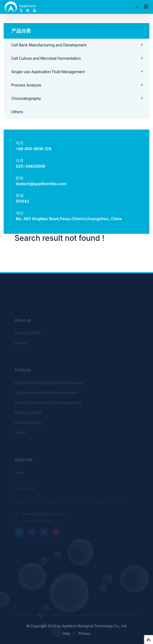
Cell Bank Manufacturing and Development (49, 45)
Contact (21, 344)
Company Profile (28, 334)
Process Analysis (26, 85)
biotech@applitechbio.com (41, 184)
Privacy (84, 633)
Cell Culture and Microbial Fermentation (46, 58)
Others (17, 112)
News (19, 473)
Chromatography (26, 98)
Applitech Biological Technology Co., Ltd (94, 626)
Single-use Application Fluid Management (48, 72)
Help (66, 633)
